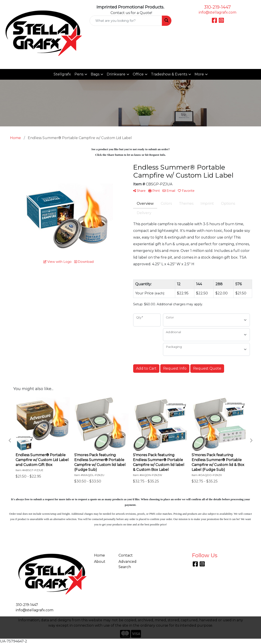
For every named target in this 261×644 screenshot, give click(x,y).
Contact (126, 555)
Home (99, 555)
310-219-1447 (217, 7)
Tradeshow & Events (169, 74)
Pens (79, 74)
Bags (95, 74)
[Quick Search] (126, 21)
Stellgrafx (62, 74)
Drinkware (116, 74)
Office (138, 74)
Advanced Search (127, 564)
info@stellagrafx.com (218, 12)
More (199, 74)
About (100, 562)
